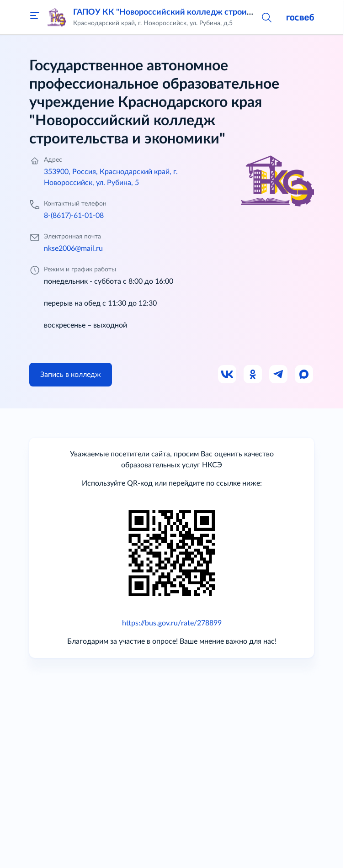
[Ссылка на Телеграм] (279, 375)
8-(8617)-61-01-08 (74, 216)
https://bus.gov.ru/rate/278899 (172, 623)
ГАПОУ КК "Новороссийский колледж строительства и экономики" (205, 12)
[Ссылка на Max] (304, 375)
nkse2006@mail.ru (73, 249)
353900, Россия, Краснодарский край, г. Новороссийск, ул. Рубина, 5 (111, 177)
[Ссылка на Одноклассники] (253, 375)
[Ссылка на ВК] (228, 375)
